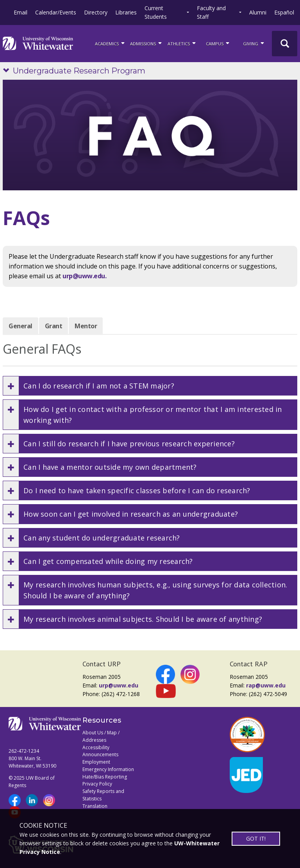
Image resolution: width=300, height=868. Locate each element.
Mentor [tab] (86, 326)
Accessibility (96, 747)
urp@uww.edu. (84, 276)
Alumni (258, 12)
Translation (95, 806)
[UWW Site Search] (285, 44)
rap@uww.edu (266, 685)
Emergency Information (108, 769)
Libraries (126, 12)
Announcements (100, 754)
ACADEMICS (110, 43)
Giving (254, 43)
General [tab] (21, 326)
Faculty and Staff (211, 12)
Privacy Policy (97, 784)
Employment (96, 762)
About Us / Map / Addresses (101, 736)
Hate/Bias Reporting (105, 777)
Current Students (156, 12)
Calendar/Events (56, 12)
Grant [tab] (54, 326)
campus (218, 43)
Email (21, 12)
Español (284, 12)
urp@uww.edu (119, 685)
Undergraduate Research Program (79, 71)
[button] (150, 386)
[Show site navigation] (8, 71)
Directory (96, 12)
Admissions (146, 43)
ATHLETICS (182, 43)
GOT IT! (256, 838)
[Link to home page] (38, 43)
